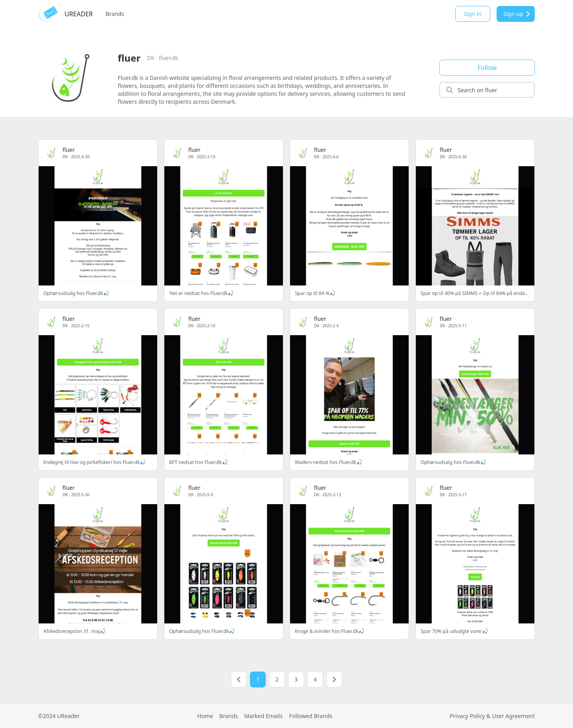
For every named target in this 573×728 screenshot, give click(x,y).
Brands (115, 14)
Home (205, 716)
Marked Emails (264, 716)
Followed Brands (311, 716)
